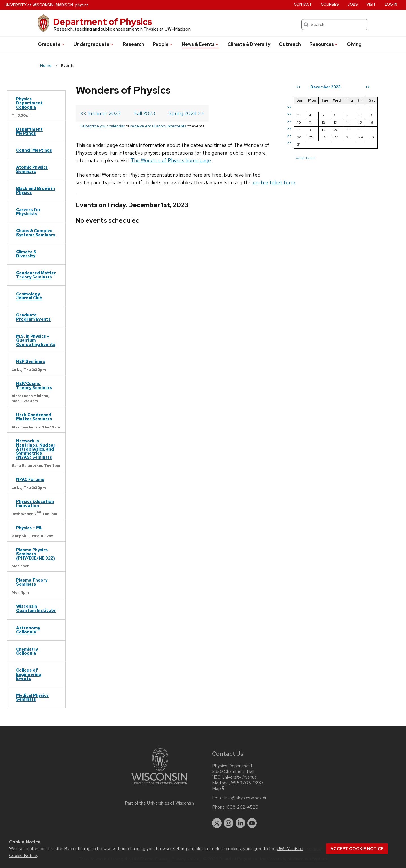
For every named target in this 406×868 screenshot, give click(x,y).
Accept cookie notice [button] (357, 849)
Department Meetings (29, 131)
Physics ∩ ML (29, 528)
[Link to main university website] (159, 785)
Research (133, 44)
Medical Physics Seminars (32, 697)
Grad (51, 44)
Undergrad (94, 44)
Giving (354, 44)
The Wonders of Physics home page (171, 160)
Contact (303, 4)
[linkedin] (240, 823)
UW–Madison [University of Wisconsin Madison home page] (39, 5)
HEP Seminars (31, 361)
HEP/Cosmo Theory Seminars (34, 385)
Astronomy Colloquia (28, 630)
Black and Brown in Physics (35, 190)
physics (82, 5)
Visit (371, 4)
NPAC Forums (30, 479)
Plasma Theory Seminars (32, 582)
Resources (324, 44)
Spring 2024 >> (186, 113)
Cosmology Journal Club (29, 296)
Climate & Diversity (249, 44)
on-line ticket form (274, 182)
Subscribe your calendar (102, 126)
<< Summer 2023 (100, 113)
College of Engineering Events (29, 674)
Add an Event (305, 158)
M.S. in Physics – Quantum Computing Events (36, 340)
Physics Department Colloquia (29, 103)
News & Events (200, 44)
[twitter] (217, 823)
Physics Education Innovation (35, 503)
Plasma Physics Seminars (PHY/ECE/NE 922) (35, 554)
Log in (391, 4)
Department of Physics (103, 22)
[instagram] (229, 823)
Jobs (353, 4)
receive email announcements (158, 126)
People (163, 44)
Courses (330, 4)
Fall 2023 (145, 113)
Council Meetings (34, 150)
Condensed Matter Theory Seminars (36, 275)
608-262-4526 (242, 807)
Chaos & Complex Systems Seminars (36, 232)
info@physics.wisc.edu (246, 798)
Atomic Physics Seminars (32, 169)
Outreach (290, 44)
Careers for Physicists (28, 212)
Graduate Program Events (33, 317)
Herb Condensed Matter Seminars (34, 417)
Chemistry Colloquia (27, 651)
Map (219, 788)
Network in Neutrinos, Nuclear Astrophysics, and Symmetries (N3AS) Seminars (36, 449)
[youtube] (252, 823)
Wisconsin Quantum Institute (36, 608)
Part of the (159, 803)
